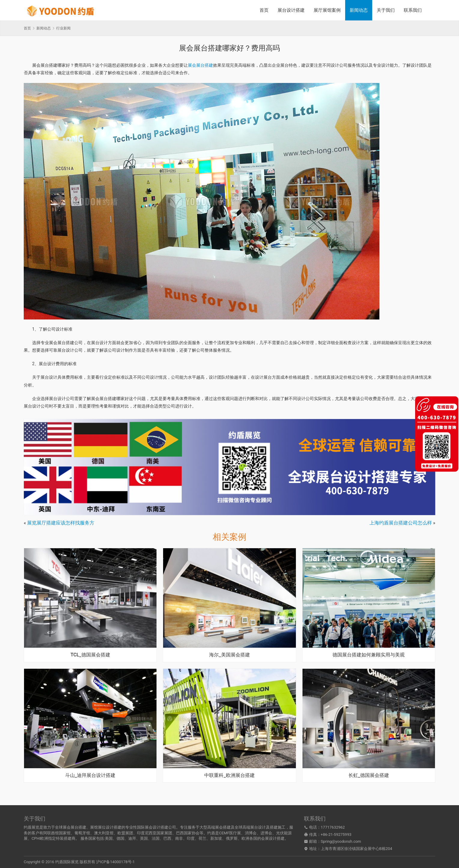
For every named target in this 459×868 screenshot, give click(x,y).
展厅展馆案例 (327, 10)
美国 (109, 838)
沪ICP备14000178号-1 (116, 862)
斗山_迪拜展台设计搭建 (90, 775)
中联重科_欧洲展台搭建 (229, 775)
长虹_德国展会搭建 (369, 775)
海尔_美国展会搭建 (229, 655)
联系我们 (413, 10)
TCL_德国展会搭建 (90, 655)
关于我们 (386, 10)
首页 (264, 10)
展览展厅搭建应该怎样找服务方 (61, 523)
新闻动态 (359, 10)
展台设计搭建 (291, 10)
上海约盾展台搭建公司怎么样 (401, 523)
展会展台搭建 (200, 65)
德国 (120, 838)
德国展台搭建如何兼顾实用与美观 (369, 655)
